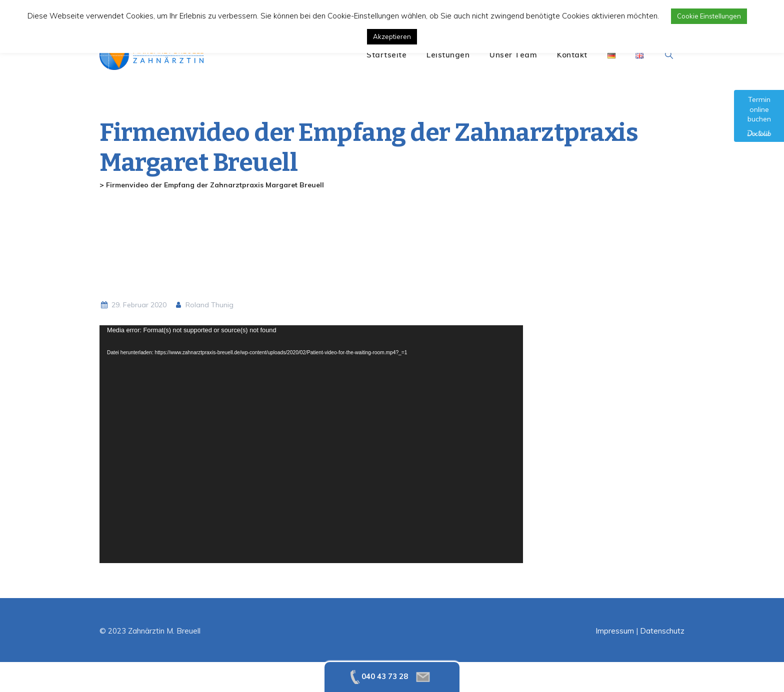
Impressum (615, 631)
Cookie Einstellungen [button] (709, 16)
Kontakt (572, 55)
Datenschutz (662, 631)
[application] (311, 444)
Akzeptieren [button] (392, 36)
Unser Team (513, 55)
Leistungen (448, 55)
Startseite (386, 55)
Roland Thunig (204, 305)
